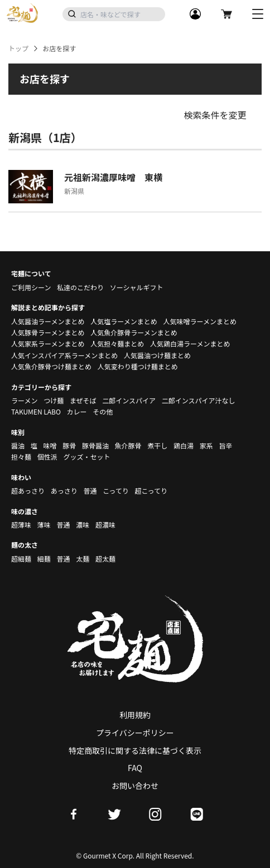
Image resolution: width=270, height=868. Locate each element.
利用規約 (135, 715)
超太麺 (105, 559)
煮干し (157, 445)
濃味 (83, 525)
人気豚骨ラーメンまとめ (48, 332)
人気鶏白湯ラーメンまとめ (190, 343)
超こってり (151, 491)
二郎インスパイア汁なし (199, 400)
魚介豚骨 (128, 445)
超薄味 (21, 525)
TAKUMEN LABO (36, 411)
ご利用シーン (31, 287)
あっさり (64, 491)
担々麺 (21, 457)
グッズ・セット (86, 457)
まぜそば (83, 400)
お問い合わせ (135, 786)
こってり (116, 491)
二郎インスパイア (129, 400)
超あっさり (28, 491)
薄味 (44, 525)
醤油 (18, 445)
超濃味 (105, 525)
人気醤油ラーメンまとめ (48, 321)
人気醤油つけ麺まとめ (157, 355)
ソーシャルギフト (137, 287)
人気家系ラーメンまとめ (48, 343)
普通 (90, 491)
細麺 (44, 559)
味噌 (50, 445)
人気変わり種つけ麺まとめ (138, 366)
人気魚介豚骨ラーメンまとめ (134, 332)
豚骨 (69, 445)
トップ (18, 48)
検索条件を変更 (215, 115)
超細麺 (21, 559)
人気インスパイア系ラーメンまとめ (64, 355)
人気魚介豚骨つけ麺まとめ (51, 366)
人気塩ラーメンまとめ (124, 321)
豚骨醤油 (95, 445)
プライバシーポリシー (135, 733)
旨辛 (225, 445)
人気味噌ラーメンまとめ (200, 321)
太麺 (83, 559)
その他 (103, 411)
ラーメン (25, 400)
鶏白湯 (184, 445)
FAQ (135, 768)
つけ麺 (54, 400)
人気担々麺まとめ (117, 343)
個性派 (47, 457)
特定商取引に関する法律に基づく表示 (135, 750)
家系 (206, 445)
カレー (77, 411)
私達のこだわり (80, 287)
